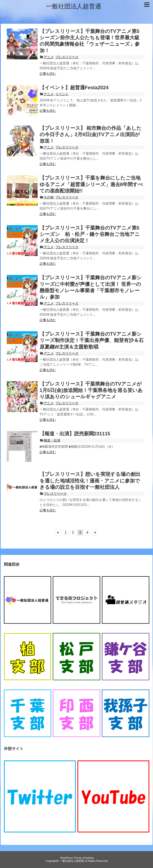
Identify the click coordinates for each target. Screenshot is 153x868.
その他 (49, 197)
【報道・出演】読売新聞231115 (75, 434)
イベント (62, 94)
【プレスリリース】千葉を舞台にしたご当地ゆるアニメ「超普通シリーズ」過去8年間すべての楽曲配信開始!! (91, 184)
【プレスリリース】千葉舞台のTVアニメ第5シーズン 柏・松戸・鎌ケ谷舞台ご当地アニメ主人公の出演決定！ (90, 234)
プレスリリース (67, 57)
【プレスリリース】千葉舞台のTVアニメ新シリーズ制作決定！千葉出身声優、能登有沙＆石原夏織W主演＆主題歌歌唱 (92, 340)
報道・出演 (52, 440)
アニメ (49, 57)
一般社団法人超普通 (74, 6)
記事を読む (48, 74)
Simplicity (88, 858)
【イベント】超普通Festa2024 (74, 87)
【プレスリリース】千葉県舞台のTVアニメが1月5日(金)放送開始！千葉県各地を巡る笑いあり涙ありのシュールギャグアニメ (91, 390)
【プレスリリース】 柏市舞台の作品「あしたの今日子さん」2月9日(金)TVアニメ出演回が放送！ (91, 134)
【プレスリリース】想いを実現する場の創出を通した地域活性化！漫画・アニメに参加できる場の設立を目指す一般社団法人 (90, 480)
